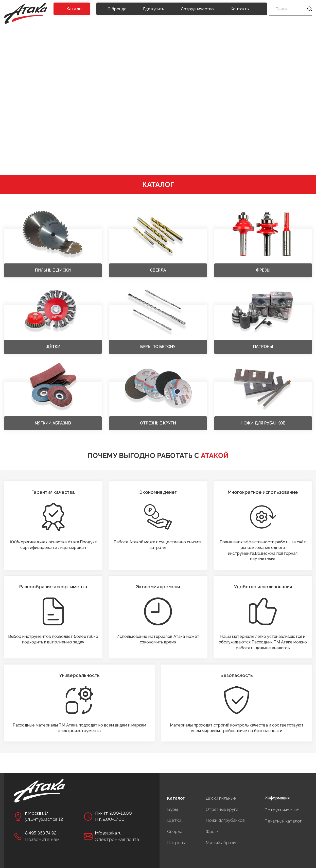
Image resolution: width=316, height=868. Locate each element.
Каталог (176, 798)
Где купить (154, 9)
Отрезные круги (222, 809)
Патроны (176, 843)
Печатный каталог (283, 821)
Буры (172, 809)
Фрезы (213, 831)
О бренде (117, 9)
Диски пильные (221, 798)
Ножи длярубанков (225, 820)
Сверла (175, 831)
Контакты (240, 9)
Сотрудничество (197, 9)
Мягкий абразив (222, 843)
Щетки (174, 820)
